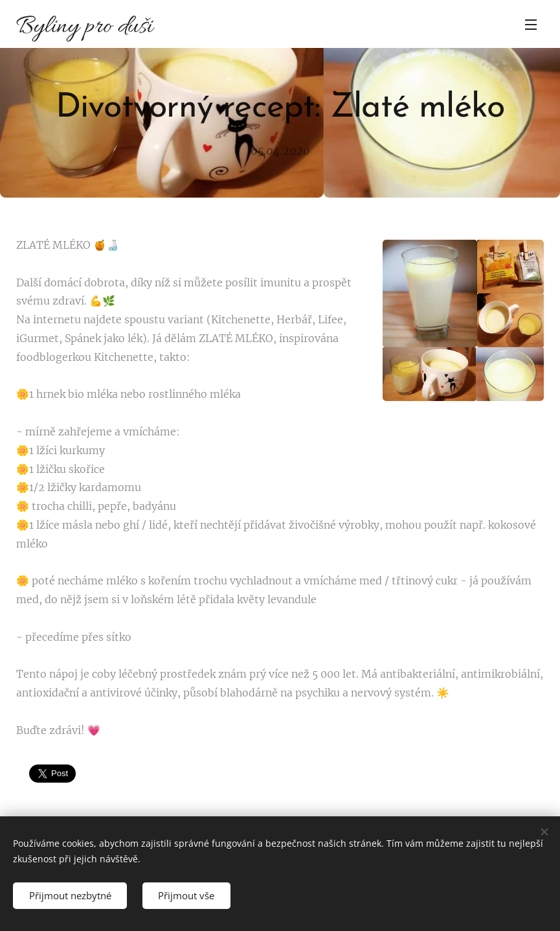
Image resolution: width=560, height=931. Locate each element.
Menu (531, 25)
